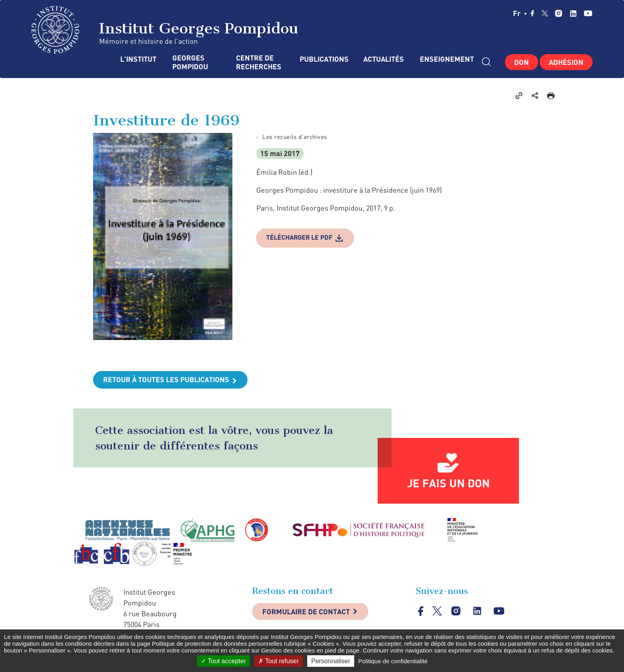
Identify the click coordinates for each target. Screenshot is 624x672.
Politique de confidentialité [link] (393, 661)
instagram (559, 13)
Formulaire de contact (306, 611)
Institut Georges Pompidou (165, 30)
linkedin (573, 13)
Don (522, 62)
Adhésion (566, 62)
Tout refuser (279, 661)
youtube (588, 13)
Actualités (384, 59)
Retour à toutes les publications (166, 379)
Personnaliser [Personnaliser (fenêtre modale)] (331, 661)
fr (520, 13)
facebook (532, 13)
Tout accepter (223, 661)
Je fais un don (448, 483)
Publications (324, 59)
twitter (545, 13)
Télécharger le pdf (299, 237)
